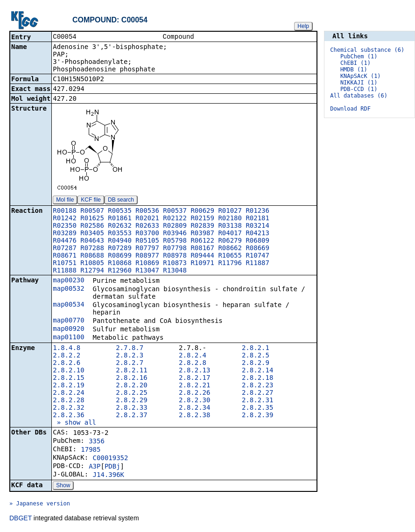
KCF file (91, 201)
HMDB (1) (354, 70)
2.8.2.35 (257, 408)
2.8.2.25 (131, 393)
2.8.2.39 (257, 416)
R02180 (230, 219)
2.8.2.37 (131, 416)
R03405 (92, 234)
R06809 (257, 241)
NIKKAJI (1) (359, 83)
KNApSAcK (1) (361, 76)
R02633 (147, 226)
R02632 (120, 226)
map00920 (68, 329)
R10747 (257, 256)
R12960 (120, 271)
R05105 (147, 241)
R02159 (202, 219)
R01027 (230, 211)
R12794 (92, 271)
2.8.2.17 (194, 378)
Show (63, 486)
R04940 (120, 241)
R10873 (175, 264)
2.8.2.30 (194, 401)
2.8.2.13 (194, 371)
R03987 (202, 234)
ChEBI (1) (355, 63)
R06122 (202, 241)
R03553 (120, 234)
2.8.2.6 (67, 364)
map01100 (68, 338)
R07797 (147, 249)
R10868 (120, 264)
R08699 (120, 256)
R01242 (65, 219)
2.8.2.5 (256, 356)
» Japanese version (40, 504)
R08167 (202, 249)
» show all (74, 423)
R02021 (147, 219)
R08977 (147, 256)
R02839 (202, 226)
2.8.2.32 (68, 408)
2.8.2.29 (131, 401)
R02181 (257, 219)
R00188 (65, 211)
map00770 (68, 321)
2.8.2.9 (256, 364)
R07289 (120, 249)
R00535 (120, 211)
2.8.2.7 (130, 364)
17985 (91, 450)
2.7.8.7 (130, 349)
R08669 (257, 249)
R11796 (230, 264)
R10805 (92, 264)
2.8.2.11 (131, 371)
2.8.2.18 (257, 378)
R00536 (147, 211)
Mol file (65, 201)
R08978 (175, 256)
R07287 (65, 249)
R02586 (92, 226)
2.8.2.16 (131, 378)
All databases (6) (359, 96)
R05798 (175, 241)
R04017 (230, 234)
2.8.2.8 (193, 364)
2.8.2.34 (194, 408)
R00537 (175, 211)
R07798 (175, 249)
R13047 (147, 271)
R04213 (257, 234)
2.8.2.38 (194, 416)
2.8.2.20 (131, 386)
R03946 (175, 234)
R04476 (65, 241)
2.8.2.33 (131, 408)
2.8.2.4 (193, 356)
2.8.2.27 (257, 393)
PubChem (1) (359, 56)
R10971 (202, 264)
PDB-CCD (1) (359, 89)
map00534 (68, 305)
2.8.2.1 (256, 349)
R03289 (65, 234)
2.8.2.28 (68, 401)
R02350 (65, 226)
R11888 (65, 271)
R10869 (147, 264)
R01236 (257, 211)
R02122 (175, 219)
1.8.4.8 (67, 349)
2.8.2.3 (130, 356)
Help (303, 26)
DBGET (21, 519)
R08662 (230, 249)
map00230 (68, 281)
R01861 (120, 219)
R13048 (175, 271)
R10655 (230, 256)
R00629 (202, 211)
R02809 (175, 226)
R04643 (92, 241)
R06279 (230, 241)
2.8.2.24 (68, 393)
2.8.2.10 (68, 371)
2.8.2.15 (68, 378)
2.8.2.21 (194, 386)
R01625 (92, 219)
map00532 (68, 289)
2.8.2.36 (68, 416)
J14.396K (109, 476)
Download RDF (350, 109)
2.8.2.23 (257, 386)
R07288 (92, 249)
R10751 (65, 264)
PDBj (113, 467)
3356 (97, 442)
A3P (95, 467)
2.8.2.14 (257, 371)
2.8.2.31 (257, 401)
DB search (121, 201)
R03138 (230, 226)
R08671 (65, 256)
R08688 (92, 256)
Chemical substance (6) (367, 50)
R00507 (92, 211)
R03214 (257, 226)
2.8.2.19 (68, 386)
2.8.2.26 (194, 393)
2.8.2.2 (67, 356)
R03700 (147, 234)
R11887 (257, 264)
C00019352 (111, 459)
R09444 (202, 256)
